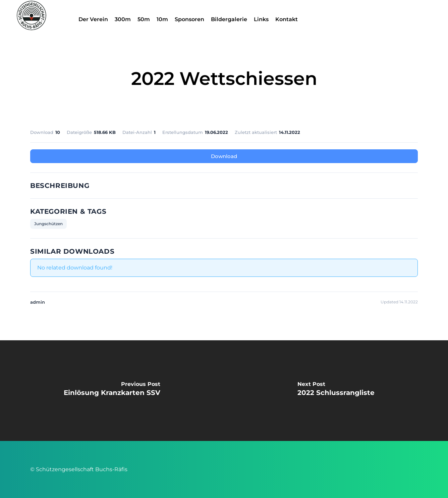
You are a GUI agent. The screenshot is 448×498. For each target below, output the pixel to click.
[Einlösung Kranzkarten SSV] (112, 391)
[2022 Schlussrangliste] (336, 391)
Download (224, 156)
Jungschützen (48, 224)
